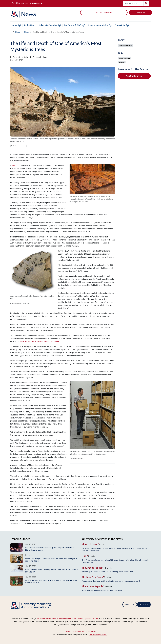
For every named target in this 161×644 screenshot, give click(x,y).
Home (18, 32)
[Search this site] (133, 3)
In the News (30, 25)
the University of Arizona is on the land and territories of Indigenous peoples (67, 618)
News (14, 25)
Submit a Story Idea (104, 12)
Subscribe (141, 12)
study (14, 165)
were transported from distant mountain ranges (39, 341)
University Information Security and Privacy (81, 631)
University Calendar (48, 25)
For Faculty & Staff (73, 25)
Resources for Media (98, 25)
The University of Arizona (98, 635)
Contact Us (120, 25)
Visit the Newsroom (134, 76)
